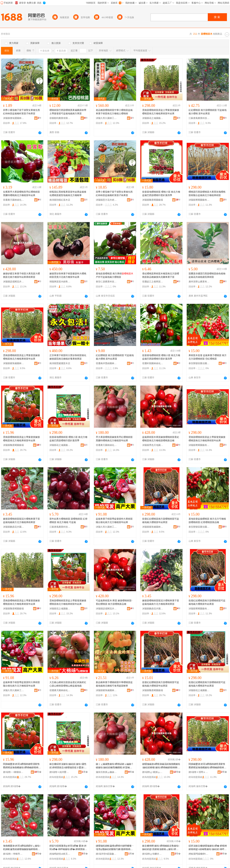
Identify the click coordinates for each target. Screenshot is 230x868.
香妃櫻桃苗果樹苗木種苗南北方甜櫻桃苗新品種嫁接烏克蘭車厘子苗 (161, 275)
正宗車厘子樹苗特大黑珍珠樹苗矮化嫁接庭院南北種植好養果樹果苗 (68, 357)
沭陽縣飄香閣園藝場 (153, 200)
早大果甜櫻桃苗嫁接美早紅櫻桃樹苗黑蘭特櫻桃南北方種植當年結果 (114, 439)
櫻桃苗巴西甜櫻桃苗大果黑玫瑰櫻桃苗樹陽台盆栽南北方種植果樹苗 (207, 194)
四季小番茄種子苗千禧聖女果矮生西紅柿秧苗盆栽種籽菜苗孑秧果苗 (21, 112)
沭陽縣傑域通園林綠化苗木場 (14, 118)
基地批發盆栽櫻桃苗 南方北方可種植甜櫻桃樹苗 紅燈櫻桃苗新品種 (207, 521)
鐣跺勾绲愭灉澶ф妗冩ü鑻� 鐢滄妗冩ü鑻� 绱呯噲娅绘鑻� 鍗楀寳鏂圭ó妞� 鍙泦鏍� (68, 848)
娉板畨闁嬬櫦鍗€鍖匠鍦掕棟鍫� (199, 854)
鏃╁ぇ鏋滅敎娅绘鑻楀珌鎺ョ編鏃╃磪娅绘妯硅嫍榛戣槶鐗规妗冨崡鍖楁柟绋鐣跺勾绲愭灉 (115, 766)
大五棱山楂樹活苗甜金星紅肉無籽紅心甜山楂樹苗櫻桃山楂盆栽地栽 (68, 684)
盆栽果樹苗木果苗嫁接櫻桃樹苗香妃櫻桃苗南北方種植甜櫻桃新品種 (161, 439)
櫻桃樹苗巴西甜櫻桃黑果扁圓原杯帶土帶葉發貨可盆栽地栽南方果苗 (68, 112)
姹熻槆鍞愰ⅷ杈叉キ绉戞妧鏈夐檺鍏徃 (60, 854)
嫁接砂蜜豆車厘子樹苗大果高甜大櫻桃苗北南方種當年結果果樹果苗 (21, 275)
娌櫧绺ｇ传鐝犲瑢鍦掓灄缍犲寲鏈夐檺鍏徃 (153, 854)
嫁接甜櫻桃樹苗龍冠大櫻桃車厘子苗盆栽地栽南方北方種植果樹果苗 (21, 521)
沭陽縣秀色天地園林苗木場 (153, 445)
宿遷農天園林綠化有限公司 (14, 200)
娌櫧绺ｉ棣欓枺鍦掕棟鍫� (14, 772)
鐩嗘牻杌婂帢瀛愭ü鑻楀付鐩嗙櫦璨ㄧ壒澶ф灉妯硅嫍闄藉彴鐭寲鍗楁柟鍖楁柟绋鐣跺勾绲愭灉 (115, 848)
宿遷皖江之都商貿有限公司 (153, 282)
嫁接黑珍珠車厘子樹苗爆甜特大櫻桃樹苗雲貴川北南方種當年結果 (68, 275)
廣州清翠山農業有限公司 (199, 282)
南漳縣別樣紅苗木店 (60, 200)
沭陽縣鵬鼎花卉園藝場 (14, 527)
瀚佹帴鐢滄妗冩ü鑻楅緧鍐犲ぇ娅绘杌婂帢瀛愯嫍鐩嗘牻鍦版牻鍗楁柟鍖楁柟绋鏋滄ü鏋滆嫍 (22, 848)
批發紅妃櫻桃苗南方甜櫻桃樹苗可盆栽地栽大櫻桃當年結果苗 (161, 521)
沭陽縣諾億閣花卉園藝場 (14, 282)
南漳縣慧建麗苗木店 (60, 363)
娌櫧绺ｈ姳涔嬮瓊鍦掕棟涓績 (60, 772)
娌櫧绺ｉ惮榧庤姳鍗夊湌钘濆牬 (14, 854)
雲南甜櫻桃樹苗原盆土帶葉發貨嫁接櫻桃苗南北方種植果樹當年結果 (161, 112)
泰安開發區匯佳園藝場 (199, 363)
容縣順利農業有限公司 (60, 118)
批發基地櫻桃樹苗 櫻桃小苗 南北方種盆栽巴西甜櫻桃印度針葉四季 (161, 194)
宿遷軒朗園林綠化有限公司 (153, 363)
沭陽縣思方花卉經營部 (106, 200)
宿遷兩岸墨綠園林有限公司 (106, 363)
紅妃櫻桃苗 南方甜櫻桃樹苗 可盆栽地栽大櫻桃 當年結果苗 (208, 112)
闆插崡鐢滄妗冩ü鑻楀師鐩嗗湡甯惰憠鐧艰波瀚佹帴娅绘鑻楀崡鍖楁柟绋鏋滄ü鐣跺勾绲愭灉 (22, 766)
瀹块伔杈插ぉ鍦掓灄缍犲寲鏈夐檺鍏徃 (106, 772)
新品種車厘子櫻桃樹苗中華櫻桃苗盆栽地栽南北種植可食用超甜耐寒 (114, 684)
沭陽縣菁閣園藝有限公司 (199, 200)
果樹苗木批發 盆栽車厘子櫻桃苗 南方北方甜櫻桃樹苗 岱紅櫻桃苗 (208, 357)
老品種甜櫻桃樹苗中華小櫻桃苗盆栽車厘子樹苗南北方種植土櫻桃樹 (114, 112)
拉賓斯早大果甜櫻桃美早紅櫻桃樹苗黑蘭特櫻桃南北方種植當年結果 (21, 194)
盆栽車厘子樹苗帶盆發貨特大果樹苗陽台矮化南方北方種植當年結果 (114, 521)
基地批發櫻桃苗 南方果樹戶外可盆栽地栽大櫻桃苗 (115, 275)
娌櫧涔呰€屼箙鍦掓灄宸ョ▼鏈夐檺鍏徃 (106, 854)
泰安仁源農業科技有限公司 (106, 282)
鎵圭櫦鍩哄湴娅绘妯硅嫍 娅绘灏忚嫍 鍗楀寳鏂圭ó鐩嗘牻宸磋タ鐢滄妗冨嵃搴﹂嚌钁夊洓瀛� (68, 766)
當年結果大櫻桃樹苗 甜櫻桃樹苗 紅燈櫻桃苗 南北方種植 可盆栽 (68, 521)
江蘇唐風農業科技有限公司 (199, 118)
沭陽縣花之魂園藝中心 (153, 118)
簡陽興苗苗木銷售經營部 (60, 282)
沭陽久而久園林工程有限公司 (106, 118)
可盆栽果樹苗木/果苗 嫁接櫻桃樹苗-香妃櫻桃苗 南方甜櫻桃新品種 (114, 602)
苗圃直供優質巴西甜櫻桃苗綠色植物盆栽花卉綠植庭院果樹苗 (207, 275)
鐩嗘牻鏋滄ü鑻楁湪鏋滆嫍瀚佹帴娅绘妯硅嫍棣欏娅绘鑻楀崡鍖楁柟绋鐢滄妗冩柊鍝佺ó (161, 766)
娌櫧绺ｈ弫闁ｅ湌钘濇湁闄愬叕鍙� (199, 772)
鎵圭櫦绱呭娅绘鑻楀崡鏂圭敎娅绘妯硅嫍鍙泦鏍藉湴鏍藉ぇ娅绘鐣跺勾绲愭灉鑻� (161, 848)
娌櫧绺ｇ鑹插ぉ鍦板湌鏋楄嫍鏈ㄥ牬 (153, 772)
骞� (38, 772)
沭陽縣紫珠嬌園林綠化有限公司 (14, 363)
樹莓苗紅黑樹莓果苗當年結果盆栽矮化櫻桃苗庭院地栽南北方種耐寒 (68, 194)
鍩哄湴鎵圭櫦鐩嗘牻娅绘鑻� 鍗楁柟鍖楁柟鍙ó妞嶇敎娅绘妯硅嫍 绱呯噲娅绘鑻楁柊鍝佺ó (208, 848)
